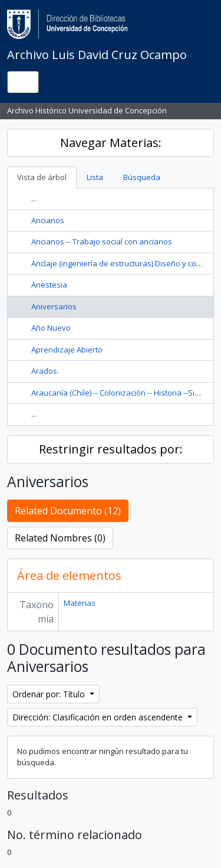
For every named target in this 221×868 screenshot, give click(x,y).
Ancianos (48, 220)
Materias (80, 603)
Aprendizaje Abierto (67, 350)
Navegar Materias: (111, 143)
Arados (44, 371)
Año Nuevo (51, 328)
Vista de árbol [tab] (42, 177)
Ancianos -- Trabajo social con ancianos (102, 242)
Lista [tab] (95, 177)
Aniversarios (54, 306)
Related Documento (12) (68, 511)
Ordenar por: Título (50, 694)
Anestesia (49, 285)
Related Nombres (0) (60, 538)
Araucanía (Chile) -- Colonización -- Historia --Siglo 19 (123, 393)
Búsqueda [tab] (142, 177)
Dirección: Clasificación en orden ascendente (99, 717)
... (34, 198)
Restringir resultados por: (111, 449)
